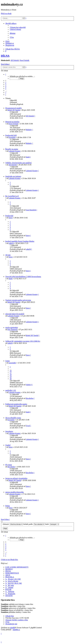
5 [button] (6, 89)
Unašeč (8, 445)
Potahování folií (11, 135)
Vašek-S (29, 385)
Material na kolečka (12, 122)
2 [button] (6, 83)
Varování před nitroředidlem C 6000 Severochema (23, 277)
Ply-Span (9, 465)
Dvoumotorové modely (14, 108)
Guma (7, 361)
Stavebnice (9, 431)
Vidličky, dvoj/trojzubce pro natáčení (18, 163)
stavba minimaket (12, 328)
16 (11, 371)
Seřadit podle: (34, 524)
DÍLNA (5, 56)
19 (11, 377)
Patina (8, 506)
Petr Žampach (12, 329)
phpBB (13, 628)
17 (11, 373)
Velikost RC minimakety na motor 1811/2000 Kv (23, 341)
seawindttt (12, 363)
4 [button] (6, 87)
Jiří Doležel (15, 60)
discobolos (30, 398)
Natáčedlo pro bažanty (13, 176)
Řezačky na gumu (12, 149)
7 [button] (6, 93)
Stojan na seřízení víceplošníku (16, 478)
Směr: (52, 524)
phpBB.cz (16, 630)
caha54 (11, 243)
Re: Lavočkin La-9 (12, 196)
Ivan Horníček (31, 210)
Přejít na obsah (6, 14)
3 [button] (6, 85)
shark (28, 157)
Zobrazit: (13, 524)
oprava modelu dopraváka (14, 492)
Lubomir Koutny (15, 151)
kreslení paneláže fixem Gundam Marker (20, 241)
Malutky (29, 130)
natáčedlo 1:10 (11, 390)
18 (11, 375)
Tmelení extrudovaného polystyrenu (18, 300)
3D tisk (8, 255)
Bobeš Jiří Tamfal (14, 110)
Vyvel (28, 426)
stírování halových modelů (15, 314)
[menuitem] (18, 27)
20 (11, 379)
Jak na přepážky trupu (13, 418)
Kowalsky (12, 137)
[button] (6, 74)
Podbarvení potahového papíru (16, 404)
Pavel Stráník (25, 60)
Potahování (9, 216)
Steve (11, 218)
